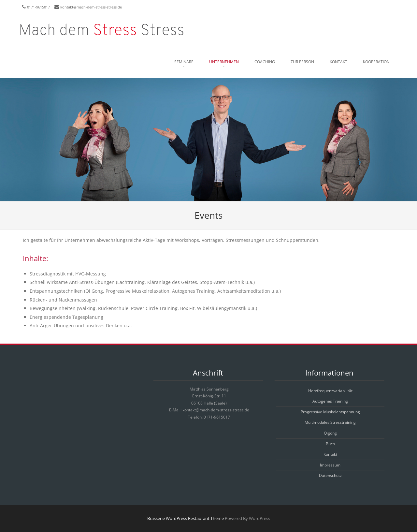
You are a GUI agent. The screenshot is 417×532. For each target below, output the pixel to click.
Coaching (265, 62)
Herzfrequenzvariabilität (330, 391)
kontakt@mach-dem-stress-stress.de (91, 7)
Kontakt (338, 62)
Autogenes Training (330, 401)
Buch (330, 444)
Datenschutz (330, 475)
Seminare (184, 62)
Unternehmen (224, 62)
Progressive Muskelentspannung (330, 412)
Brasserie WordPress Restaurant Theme (186, 518)
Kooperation (376, 62)
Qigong (330, 433)
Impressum (330, 465)
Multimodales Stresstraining (330, 422)
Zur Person (302, 62)
